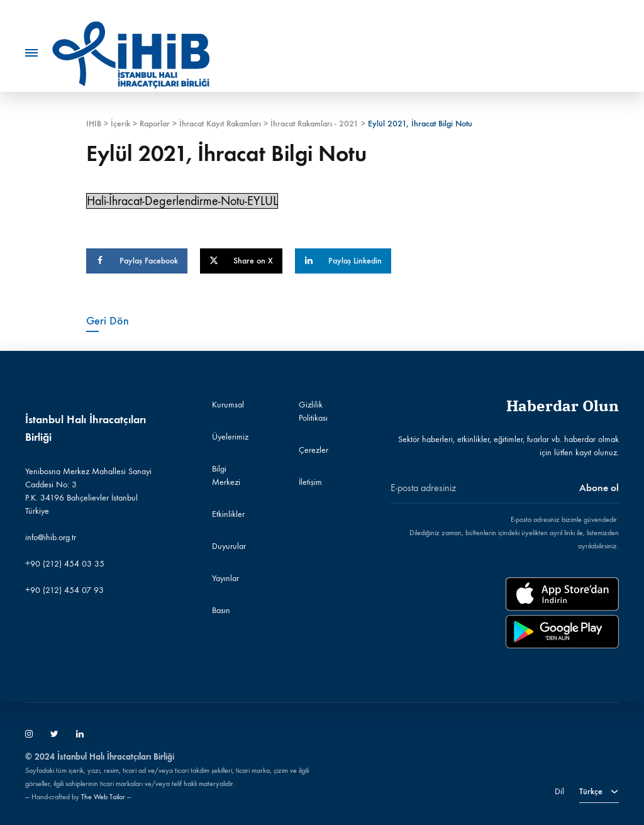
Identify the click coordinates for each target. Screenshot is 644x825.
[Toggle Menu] (31, 53)
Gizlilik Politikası (313, 411)
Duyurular (229, 546)
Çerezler (314, 450)
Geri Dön (108, 321)
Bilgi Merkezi (226, 475)
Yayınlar (225, 578)
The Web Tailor (103, 797)
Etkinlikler (228, 514)
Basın (221, 610)
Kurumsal (228, 405)
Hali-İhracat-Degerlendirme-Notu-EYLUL (182, 201)
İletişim (310, 482)
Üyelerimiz (230, 437)
